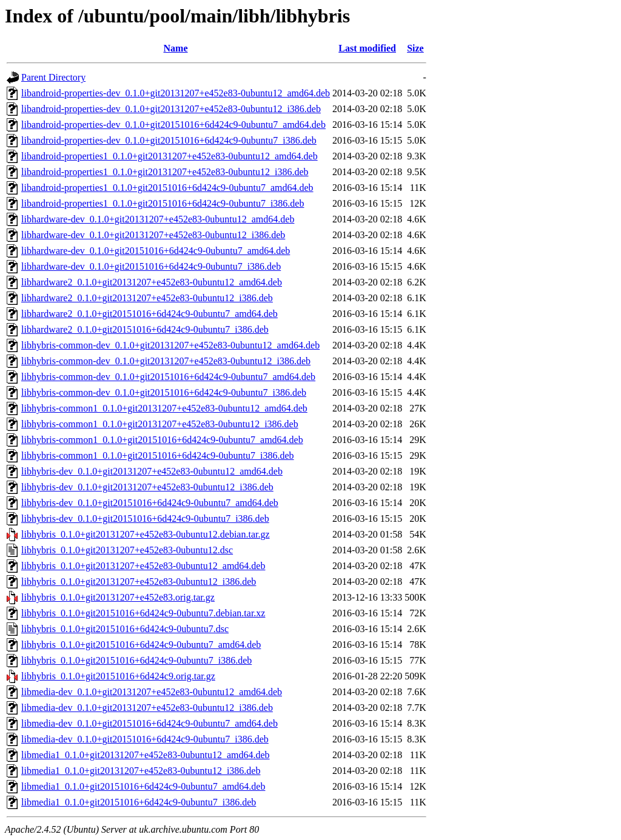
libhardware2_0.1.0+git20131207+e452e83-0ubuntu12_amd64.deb (152, 282)
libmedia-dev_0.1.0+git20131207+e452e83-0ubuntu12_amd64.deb (152, 692)
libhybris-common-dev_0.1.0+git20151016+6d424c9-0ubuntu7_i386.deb (164, 392)
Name (176, 48)
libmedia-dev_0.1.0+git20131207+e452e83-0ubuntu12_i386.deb (147, 708)
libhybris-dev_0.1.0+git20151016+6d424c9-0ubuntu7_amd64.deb (150, 503)
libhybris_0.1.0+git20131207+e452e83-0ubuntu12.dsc (127, 550)
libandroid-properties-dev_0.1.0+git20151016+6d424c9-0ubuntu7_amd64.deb (173, 125)
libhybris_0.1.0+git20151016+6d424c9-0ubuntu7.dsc (125, 629)
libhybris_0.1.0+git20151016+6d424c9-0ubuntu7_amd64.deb (141, 645)
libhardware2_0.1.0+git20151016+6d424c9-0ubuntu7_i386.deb (145, 329)
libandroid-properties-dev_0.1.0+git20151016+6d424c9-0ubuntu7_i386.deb (169, 140)
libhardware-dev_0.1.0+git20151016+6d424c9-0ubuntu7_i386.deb (151, 266)
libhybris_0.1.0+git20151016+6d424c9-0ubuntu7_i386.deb (136, 660)
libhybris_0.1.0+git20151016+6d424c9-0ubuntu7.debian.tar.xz (143, 613)
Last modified (367, 48)
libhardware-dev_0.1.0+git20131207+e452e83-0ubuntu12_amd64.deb (158, 219)
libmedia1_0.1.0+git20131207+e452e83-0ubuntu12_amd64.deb (146, 755)
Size (415, 48)
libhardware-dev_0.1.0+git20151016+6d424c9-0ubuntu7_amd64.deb (156, 251)
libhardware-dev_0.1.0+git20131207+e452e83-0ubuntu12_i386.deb (153, 235)
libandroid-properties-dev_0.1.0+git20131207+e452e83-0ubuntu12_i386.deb (171, 109)
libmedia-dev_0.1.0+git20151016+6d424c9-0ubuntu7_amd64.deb (149, 723)
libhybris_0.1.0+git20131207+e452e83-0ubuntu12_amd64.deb (143, 566)
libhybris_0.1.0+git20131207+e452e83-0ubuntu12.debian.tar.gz (146, 534)
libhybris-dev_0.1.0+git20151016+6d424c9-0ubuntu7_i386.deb (145, 518)
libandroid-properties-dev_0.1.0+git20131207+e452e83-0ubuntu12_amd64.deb (176, 93)
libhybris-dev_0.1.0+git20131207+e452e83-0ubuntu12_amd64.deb (152, 471)
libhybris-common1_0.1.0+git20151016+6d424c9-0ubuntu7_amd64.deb (162, 440)
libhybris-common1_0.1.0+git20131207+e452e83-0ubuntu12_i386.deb (160, 424)
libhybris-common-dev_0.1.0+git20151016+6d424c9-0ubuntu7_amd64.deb (168, 377)
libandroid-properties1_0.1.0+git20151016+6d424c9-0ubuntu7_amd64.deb (167, 188)
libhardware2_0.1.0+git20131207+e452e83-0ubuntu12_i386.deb (147, 298)
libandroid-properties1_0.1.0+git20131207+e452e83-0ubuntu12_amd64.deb (170, 156)
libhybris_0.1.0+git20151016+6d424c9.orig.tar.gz (118, 676)
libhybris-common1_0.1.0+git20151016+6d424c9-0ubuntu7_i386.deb (158, 455)
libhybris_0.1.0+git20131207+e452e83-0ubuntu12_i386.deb (139, 582)
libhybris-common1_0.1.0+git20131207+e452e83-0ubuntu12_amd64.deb (164, 408)
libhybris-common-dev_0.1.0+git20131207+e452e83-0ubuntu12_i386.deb (166, 361)
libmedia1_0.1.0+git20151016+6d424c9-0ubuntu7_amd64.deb (143, 786)
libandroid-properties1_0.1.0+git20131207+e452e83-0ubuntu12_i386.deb (165, 172)
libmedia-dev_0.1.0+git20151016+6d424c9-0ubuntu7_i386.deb (145, 739)
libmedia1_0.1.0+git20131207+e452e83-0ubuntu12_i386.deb (141, 771)
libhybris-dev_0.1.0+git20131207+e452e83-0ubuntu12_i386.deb (147, 487)
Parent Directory (53, 77)
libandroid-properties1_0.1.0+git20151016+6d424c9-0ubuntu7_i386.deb (163, 203)
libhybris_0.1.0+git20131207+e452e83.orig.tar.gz (118, 597)
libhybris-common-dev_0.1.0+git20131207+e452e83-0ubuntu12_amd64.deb (170, 345)
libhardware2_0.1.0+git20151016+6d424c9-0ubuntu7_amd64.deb (149, 314)
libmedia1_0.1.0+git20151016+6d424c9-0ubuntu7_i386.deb (139, 802)
